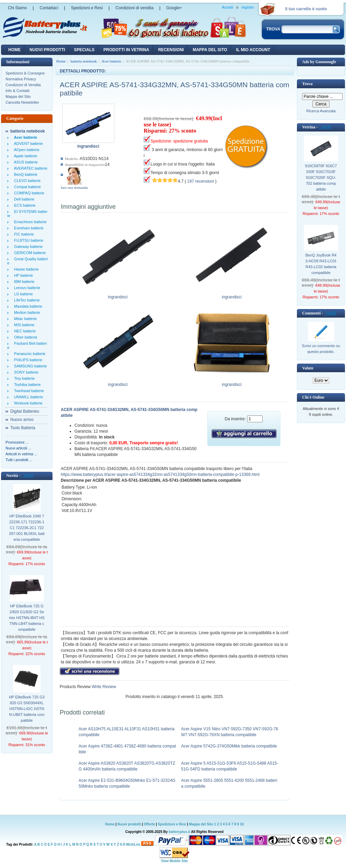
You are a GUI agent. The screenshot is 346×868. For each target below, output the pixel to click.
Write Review (103, 687)
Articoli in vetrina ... (21, 454)
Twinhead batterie (28, 391)
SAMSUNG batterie (29, 366)
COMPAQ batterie (28, 193)
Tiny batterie (23, 378)
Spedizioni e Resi (87, 8)
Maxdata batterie (27, 306)
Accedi (227, 7)
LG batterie (22, 294)
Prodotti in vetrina (126, 50)
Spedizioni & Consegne (25, 73)
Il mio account (253, 50)
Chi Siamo (17, 8)
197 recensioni (200, 181)
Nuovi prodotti (129, 824)
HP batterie (22, 275)
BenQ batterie (25, 174)
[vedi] (27, 476)
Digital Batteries (25, 411)
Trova (307, 84)
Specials (84, 50)
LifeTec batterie (26, 300)
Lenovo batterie (26, 288)
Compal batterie (26, 187)
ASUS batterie (25, 162)
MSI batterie (23, 325)
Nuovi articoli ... (18, 448)
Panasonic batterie (29, 354)
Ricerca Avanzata (321, 111)
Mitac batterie (24, 319)
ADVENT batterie (27, 144)
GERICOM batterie (29, 253)
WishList (133, 844)
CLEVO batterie (26, 181)
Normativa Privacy (21, 79)
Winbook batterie (27, 403)
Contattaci (49, 8)
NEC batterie (24, 331)
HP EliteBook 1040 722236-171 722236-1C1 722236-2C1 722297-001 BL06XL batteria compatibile (27, 528)
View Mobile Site (174, 861)
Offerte (150, 824)
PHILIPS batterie (27, 360)
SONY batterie (25, 372)
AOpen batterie (26, 150)
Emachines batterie (29, 222)
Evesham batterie (28, 228)
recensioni (171, 50)
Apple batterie (25, 156)
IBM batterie (23, 282)
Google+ (174, 8)
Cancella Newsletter (22, 102)
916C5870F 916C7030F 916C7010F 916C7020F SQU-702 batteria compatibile (321, 178)
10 (242, 824)
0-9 (123, 844)
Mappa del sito (210, 50)
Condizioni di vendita (134, 8)
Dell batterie (23, 199)
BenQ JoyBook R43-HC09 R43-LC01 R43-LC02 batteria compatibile (321, 264)
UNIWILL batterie (27, 397)
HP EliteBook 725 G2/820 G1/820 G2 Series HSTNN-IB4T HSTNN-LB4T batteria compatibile (27, 618)
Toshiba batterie (26, 385)
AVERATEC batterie (30, 168)
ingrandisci (118, 295)
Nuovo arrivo (22, 420)
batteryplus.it (180, 832)
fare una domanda (74, 187)
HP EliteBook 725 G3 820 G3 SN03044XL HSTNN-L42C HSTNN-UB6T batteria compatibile (27, 709)
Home (14, 50)
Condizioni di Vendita (23, 85)
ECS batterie (24, 205)
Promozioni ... (17, 442)
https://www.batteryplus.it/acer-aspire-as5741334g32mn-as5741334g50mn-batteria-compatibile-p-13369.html (160, 475)
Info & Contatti (18, 91)
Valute (308, 368)
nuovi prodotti (47, 50)
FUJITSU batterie (28, 240)
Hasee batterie (25, 269)
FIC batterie (23, 234)
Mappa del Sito (18, 96)
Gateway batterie (27, 247)
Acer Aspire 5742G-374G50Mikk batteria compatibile (229, 746)
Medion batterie (26, 312)
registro (248, 7)
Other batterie (25, 337)
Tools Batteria (23, 428)
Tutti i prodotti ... (19, 460)
